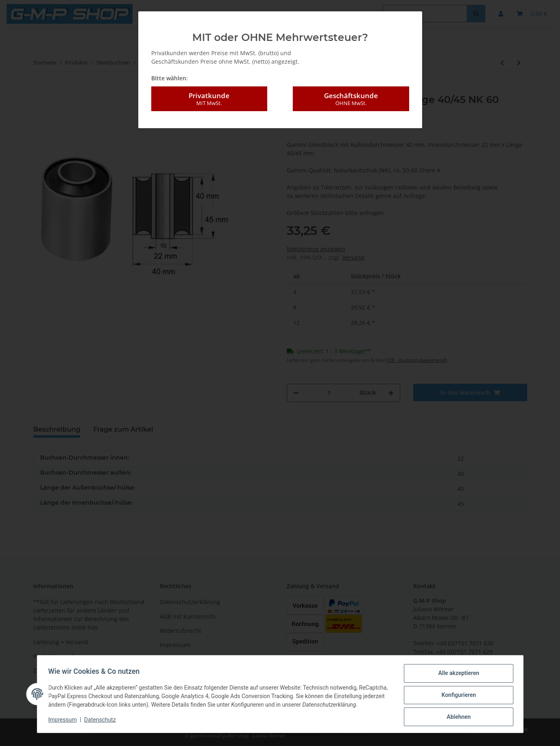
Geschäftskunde (351, 99)
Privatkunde (209, 99)
